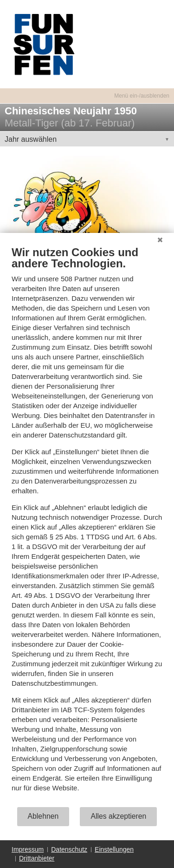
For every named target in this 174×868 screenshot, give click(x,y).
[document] (87, 526)
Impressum (28, 849)
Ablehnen (43, 816)
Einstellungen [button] (114, 849)
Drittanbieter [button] (37, 858)
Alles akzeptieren (118, 816)
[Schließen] (160, 240)
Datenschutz (69, 849)
